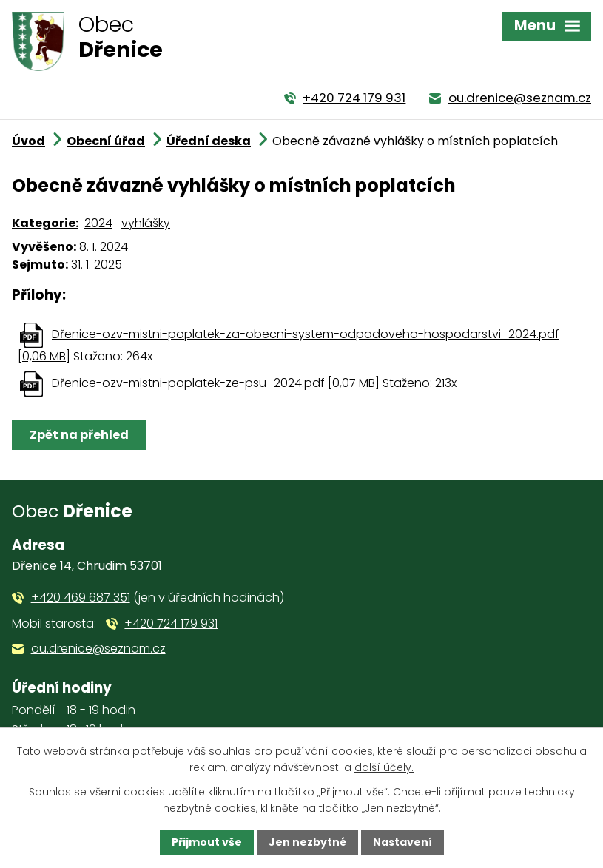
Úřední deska (209, 141)
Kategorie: (45, 223)
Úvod (28, 141)
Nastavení (402, 842)
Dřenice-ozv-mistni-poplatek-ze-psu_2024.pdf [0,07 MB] (216, 383)
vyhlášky (146, 223)
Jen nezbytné (307, 842)
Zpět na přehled (79, 435)
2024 (98, 223)
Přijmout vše (207, 842)
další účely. (384, 767)
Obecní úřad (106, 141)
